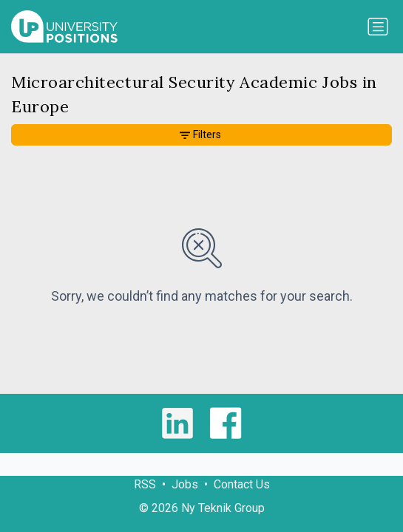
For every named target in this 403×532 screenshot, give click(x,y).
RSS (145, 484)
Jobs (185, 484)
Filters (200, 134)
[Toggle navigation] (378, 27)
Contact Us (242, 484)
